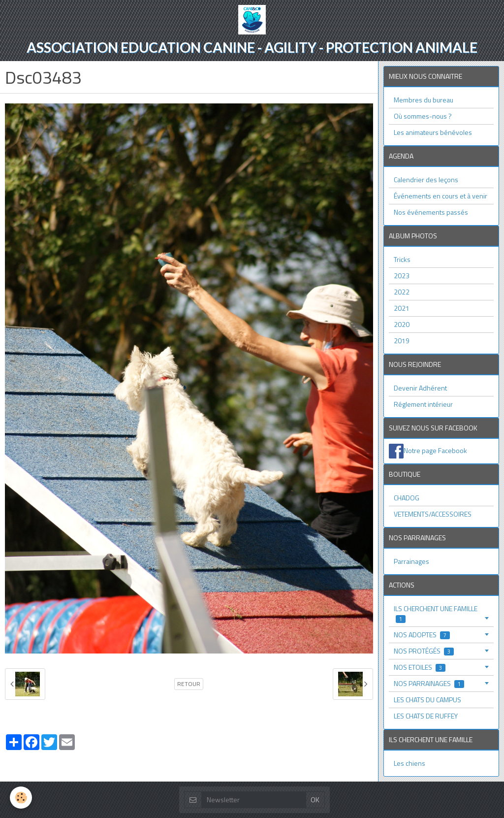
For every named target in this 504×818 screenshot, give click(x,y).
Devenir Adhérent (420, 388)
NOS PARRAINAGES (429, 683)
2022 (402, 292)
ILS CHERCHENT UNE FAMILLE (436, 613)
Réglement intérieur (423, 404)
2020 (402, 324)
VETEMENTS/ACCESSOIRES (433, 514)
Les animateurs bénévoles (433, 132)
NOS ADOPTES (422, 635)
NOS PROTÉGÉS (424, 651)
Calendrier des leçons (426, 180)
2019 (402, 341)
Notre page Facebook (435, 450)
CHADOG (407, 498)
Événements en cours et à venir (441, 196)
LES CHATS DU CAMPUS (427, 700)
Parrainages (411, 561)
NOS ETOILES (420, 667)
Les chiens (409, 763)
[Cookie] (21, 798)
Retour (189, 684)
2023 (402, 276)
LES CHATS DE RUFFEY (426, 716)
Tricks (402, 259)
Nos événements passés (431, 212)
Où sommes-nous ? (423, 116)
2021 (402, 308)
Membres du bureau (424, 100)
